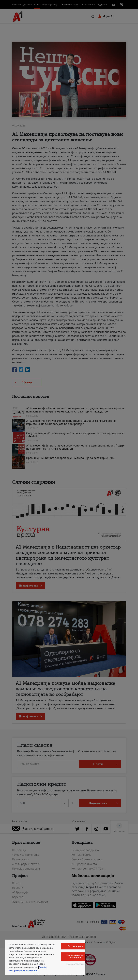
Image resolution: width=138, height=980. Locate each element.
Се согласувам (75, 946)
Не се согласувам (75, 964)
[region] (45, 957)
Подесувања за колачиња (75, 957)
